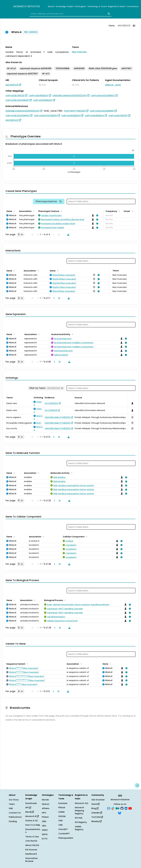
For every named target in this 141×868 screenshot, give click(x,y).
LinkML (62, 812)
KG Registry (81, 822)
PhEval (62, 808)
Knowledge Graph (65, 7)
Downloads (31, 803)
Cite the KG (31, 841)
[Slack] (113, 808)
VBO (44, 826)
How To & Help (33, 825)
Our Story (14, 800)
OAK (61, 821)
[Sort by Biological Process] (65, 600)
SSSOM (62, 816)
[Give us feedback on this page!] (137, 785)
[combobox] (70, 14)
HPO (44, 813)
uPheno (46, 808)
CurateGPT (64, 834)
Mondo (45, 800)
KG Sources (31, 850)
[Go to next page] (53, 298)
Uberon (46, 804)
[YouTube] (130, 808)
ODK (61, 825)
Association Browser (31, 860)
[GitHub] (122, 808)
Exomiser (63, 803)
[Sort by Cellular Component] (86, 536)
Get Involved (98, 800)
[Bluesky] (120, 813)
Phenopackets (66, 838)
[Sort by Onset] (132, 211)
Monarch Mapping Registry (79, 810)
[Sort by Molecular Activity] (71, 473)
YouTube (97, 817)
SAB (11, 808)
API (28, 808)
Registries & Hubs (117, 7)
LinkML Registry (79, 828)
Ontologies (80, 7)
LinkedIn (97, 813)
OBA (44, 821)
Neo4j (30, 812)
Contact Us (15, 813)
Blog (95, 808)
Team (12, 804)
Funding (13, 821)
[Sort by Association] (33, 211)
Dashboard (31, 854)
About (51, 7)
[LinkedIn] (126, 808)
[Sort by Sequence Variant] (27, 664)
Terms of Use (32, 837)
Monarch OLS (82, 803)
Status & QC (32, 821)
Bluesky (96, 821)
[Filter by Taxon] (46, 388)
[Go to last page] (59, 298)
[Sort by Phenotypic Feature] (61, 211)
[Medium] (117, 808)
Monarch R (32, 816)
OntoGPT (63, 829)
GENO (45, 830)
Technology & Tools (97, 7)
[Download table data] (68, 235)
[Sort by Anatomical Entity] (72, 334)
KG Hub (79, 818)
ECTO (45, 839)
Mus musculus (79, 52)
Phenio (45, 817)
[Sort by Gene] (14, 211)
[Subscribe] (109, 808)
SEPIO (45, 834)
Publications (15, 817)
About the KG (32, 845)
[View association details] (97, 215)
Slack (95, 804)
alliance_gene (113, 85)
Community (133, 7)
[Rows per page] (21, 235)
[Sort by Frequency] (119, 211)
